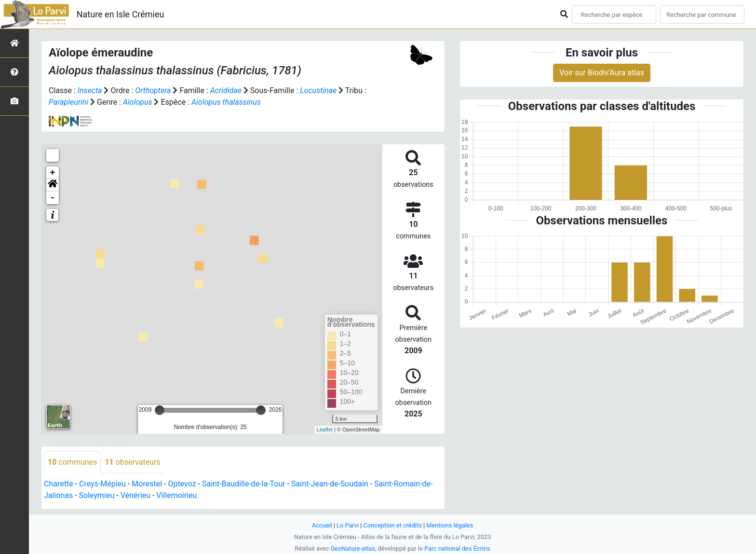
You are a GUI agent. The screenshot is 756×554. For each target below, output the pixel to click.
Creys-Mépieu (102, 484)
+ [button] (53, 173)
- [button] (53, 198)
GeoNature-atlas (353, 548)
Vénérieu (135, 495)
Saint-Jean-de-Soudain (330, 484)
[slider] (160, 410)
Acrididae (226, 90)
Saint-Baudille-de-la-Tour (244, 484)
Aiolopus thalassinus (226, 102)
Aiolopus (138, 102)
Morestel (147, 484)
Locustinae (318, 90)
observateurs (132, 462)
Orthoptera (153, 90)
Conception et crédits (393, 525)
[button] (53, 185)
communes (72, 462)
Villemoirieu (176, 495)
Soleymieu (97, 495)
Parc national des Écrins (457, 548)
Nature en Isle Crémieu (121, 14)
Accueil (322, 525)
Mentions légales (450, 525)
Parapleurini (68, 102)
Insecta (90, 90)
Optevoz (182, 484)
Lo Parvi (348, 525)
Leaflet (325, 429)
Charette (59, 484)
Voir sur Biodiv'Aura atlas (602, 73)
